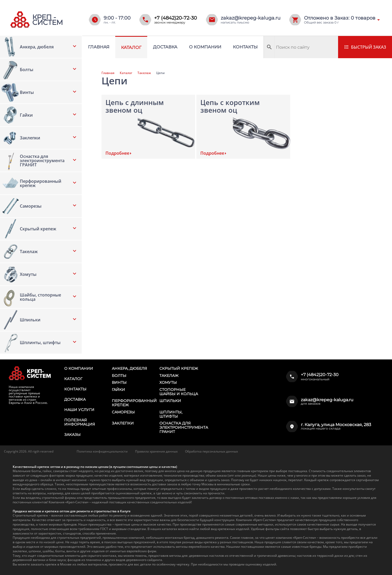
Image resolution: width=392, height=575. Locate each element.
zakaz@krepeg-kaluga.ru (251, 18)
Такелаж (144, 73)
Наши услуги (79, 410)
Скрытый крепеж (179, 368)
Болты (119, 376)
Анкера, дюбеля (129, 368)
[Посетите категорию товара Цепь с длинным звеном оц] (148, 127)
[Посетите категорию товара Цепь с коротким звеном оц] (243, 127)
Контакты (245, 47)
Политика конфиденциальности (102, 451)
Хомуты (168, 382)
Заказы (72, 435)
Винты (119, 382)
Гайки (118, 390)
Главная (99, 47)
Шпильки (170, 401)
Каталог (131, 47)
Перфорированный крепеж (134, 403)
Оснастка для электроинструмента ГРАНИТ (184, 427)
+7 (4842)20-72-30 (176, 18)
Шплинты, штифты (171, 414)
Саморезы (123, 412)
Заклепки (123, 423)
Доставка (165, 47)
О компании (205, 47)
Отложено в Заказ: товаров (340, 18)
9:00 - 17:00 (117, 18)
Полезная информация (80, 422)
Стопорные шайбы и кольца (179, 392)
